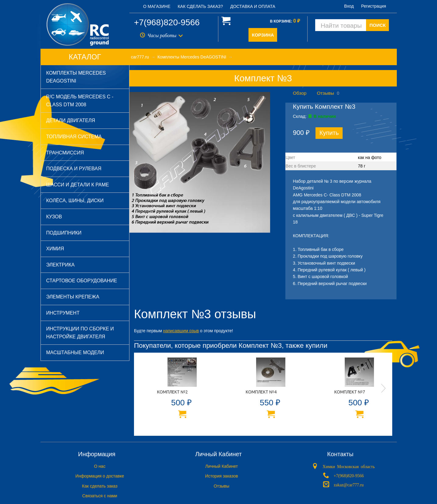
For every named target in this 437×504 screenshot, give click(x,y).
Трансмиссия (65, 153)
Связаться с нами (100, 496)
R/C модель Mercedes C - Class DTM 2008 (80, 101)
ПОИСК (377, 25)
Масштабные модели (75, 352)
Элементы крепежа (73, 297)
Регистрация (374, 6)
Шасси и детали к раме (78, 185)
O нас (100, 466)
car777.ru (140, 57)
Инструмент (63, 313)
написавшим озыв (181, 331)
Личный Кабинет (222, 466)
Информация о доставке (100, 476)
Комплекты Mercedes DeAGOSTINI (76, 77)
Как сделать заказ (100, 486)
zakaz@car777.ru (349, 484)
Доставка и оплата (253, 6)
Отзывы (326, 93)
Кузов (54, 217)
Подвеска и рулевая (74, 169)
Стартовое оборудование (82, 281)
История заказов (222, 476)
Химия (55, 249)
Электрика (60, 265)
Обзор (300, 93)
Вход (349, 6)
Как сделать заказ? (200, 6)
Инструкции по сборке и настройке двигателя (80, 333)
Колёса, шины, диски (75, 201)
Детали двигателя (71, 120)
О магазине (157, 6)
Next (383, 388)
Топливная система (74, 137)
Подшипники (64, 233)
